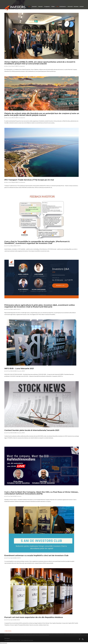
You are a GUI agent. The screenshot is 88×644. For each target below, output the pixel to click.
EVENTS (19, 246)
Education (19, 371)
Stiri (57, 7)
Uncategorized (22, 66)
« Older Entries (8, 631)
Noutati (40, 7)
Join (29, 6)
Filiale (53, 7)
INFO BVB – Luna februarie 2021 (19, 368)
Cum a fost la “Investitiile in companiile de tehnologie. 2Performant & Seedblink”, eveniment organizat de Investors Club (37, 242)
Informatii (70, 7)
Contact (82, 7)
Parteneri (76, 7)
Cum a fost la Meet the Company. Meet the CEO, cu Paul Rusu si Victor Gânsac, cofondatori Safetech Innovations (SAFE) (41, 493)
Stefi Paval (8, 246)
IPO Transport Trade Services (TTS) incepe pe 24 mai (29, 180)
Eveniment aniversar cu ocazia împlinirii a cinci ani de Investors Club (36, 555)
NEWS (23, 371)
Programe (47, 7)
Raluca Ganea (9, 66)
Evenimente (63, 7)
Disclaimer (7, 638)
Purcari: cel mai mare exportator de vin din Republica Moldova (34, 617)
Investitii (34, 7)
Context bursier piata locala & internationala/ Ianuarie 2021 (32, 430)
